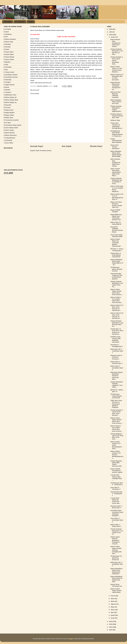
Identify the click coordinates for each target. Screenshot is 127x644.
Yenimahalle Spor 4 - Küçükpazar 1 (116, 494)
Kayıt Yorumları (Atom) (43, 151)
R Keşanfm (7, 105)
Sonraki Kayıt (37, 146)
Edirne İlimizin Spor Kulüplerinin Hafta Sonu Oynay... (115, 163)
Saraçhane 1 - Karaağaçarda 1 (117, 346)
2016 (111, 29)
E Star (6, 70)
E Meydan (7, 62)
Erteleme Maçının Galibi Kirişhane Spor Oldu (117, 116)
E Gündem (7, 44)
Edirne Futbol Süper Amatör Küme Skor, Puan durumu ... (117, 292)
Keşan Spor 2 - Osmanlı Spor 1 (117, 362)
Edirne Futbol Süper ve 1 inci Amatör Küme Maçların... (116, 69)
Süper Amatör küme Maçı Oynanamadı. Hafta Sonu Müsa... (116, 172)
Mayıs (113, 607)
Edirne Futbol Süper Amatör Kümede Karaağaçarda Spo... (116, 550)
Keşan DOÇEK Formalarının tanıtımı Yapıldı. (117, 471)
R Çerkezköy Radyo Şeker (13, 125)
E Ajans (6, 32)
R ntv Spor (7, 123)
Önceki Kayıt (96, 146)
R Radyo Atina (9, 110)
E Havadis (7, 47)
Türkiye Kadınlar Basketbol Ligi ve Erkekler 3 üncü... (116, 181)
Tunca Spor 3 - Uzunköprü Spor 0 (117, 520)
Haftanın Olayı (115, 120)
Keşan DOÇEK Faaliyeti (115, 211)
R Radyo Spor (8, 118)
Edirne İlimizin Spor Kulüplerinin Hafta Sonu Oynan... (115, 43)
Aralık (113, 37)
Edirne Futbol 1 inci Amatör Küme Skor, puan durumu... (116, 428)
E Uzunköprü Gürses (11, 77)
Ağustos (114, 604)
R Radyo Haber (9, 115)
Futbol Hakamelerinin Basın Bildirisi (116, 141)
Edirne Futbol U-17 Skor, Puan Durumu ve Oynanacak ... (117, 308)
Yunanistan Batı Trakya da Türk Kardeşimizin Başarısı (116, 276)
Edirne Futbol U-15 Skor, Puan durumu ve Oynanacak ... (117, 316)
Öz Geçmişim (20, 22)
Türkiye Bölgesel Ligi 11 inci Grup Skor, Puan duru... (117, 436)
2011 (111, 627)
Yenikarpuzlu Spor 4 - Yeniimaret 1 (117, 484)
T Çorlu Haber (8, 143)
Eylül (113, 601)
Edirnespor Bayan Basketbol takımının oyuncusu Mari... (117, 376)
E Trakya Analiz (9, 72)
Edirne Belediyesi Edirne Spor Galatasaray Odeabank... (116, 571)
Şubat (113, 615)
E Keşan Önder (9, 59)
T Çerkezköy (8, 140)
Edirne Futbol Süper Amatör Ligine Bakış (116, 591)
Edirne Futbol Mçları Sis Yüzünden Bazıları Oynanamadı (116, 243)
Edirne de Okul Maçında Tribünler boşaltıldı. (116, 95)
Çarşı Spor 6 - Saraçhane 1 (116, 488)
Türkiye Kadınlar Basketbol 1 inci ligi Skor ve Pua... (117, 52)
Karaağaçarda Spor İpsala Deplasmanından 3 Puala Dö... (117, 134)
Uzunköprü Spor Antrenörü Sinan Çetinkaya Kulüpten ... (117, 513)
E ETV (6, 37)
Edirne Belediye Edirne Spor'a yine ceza (116, 102)
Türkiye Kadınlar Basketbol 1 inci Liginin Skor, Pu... (117, 284)
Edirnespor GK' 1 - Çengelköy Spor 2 (117, 564)
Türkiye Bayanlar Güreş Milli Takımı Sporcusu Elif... (116, 464)
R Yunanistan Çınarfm (11, 120)
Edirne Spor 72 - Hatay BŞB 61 (116, 223)
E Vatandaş (8, 80)
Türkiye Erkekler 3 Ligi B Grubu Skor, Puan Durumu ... (117, 413)
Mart (113, 612)
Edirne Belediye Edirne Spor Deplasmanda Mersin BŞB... (116, 154)
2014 (111, 35)
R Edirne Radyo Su (10, 102)
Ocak (113, 618)
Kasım (113, 596)
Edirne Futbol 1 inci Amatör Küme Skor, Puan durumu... (116, 300)
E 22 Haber (7, 29)
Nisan (113, 610)
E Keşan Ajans (9, 52)
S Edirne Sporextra (10, 135)
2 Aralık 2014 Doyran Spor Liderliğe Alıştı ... (116, 478)
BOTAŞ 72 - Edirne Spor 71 (117, 391)
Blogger (71, 639)
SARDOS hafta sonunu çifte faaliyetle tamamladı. (116, 339)
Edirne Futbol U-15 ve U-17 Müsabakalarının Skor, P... (117, 197)
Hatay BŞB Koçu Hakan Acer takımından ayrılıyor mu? (116, 217)
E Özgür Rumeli (9, 85)
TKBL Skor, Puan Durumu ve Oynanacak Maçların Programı (116, 404)
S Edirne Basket (9, 133)
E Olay (6, 65)
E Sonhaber (8, 67)
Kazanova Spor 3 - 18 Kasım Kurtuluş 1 (117, 357)
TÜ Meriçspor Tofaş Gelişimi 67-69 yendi (116, 396)
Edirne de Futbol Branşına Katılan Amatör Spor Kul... (116, 205)
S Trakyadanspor (9, 138)
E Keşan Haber (9, 54)
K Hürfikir (7, 90)
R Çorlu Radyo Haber (11, 128)
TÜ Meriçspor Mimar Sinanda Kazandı (116, 269)
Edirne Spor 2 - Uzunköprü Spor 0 (117, 368)
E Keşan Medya (9, 57)
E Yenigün (7, 82)
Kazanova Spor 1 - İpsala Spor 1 (117, 507)
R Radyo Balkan (9, 113)
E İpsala (6, 87)
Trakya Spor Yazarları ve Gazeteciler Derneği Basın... (117, 126)
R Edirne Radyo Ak (10, 97)
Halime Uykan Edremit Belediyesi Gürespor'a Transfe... (115, 540)
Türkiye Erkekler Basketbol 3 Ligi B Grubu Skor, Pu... (117, 324)
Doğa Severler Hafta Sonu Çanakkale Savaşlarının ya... (116, 86)
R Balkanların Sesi (10, 95)
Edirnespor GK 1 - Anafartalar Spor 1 (117, 351)
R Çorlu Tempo (9, 130)
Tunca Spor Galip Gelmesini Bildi (116, 236)
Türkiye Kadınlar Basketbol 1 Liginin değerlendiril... (116, 109)
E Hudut (6, 49)
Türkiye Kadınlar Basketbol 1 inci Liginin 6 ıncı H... (117, 532)
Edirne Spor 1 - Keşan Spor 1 (116, 525)
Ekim (113, 599)
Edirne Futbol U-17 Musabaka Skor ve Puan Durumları (117, 77)
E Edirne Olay (8, 42)
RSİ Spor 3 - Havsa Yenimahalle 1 (117, 250)
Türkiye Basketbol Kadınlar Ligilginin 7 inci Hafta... (117, 384)
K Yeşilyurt (7, 92)
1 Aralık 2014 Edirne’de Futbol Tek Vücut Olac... (116, 501)
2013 (111, 621)
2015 (111, 32)
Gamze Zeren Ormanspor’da (116, 585)
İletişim (31, 22)
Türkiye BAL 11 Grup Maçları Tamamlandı (116, 255)
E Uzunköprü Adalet (10, 75)
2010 (111, 630)
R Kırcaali (7, 107)
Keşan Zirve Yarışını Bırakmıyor (115, 147)
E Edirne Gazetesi (10, 39)
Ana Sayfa (8, 22)
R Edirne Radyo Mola (11, 100)
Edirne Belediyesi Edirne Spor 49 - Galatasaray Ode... (117, 579)
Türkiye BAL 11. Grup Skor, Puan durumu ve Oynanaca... (117, 331)
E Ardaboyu (8, 34)
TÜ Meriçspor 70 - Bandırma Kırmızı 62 (116, 558)
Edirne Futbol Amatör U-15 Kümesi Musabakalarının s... (117, 455)
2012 (111, 624)
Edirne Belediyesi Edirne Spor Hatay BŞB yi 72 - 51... (117, 262)
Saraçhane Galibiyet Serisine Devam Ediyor (117, 229)
